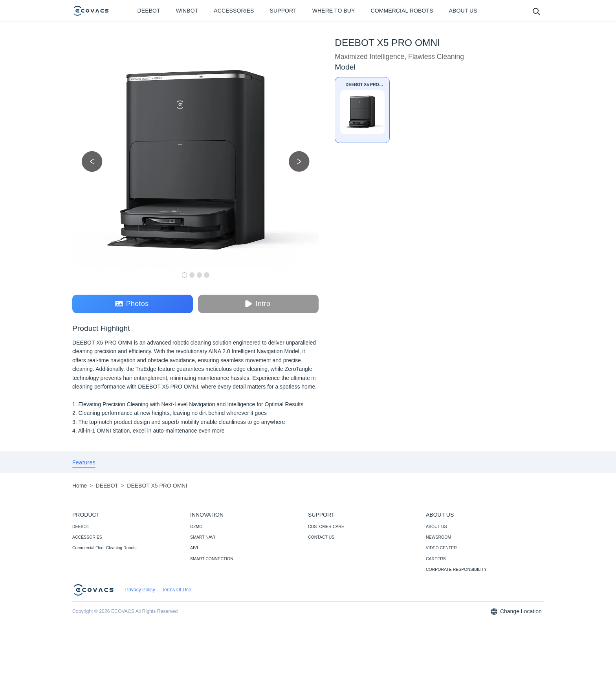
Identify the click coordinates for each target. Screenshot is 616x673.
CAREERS (436, 559)
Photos (132, 304)
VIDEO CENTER (441, 548)
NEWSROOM (438, 537)
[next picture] (299, 161)
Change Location (516, 612)
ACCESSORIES (87, 537)
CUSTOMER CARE (326, 526)
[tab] (84, 462)
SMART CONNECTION (212, 559)
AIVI (194, 548)
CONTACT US (321, 537)
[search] (536, 11)
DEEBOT (81, 526)
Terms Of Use (177, 590)
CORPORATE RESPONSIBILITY (456, 569)
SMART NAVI (203, 537)
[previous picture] (92, 161)
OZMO (196, 526)
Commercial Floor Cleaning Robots (104, 548)
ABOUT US (436, 526)
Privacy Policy (140, 590)
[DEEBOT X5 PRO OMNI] (362, 110)
